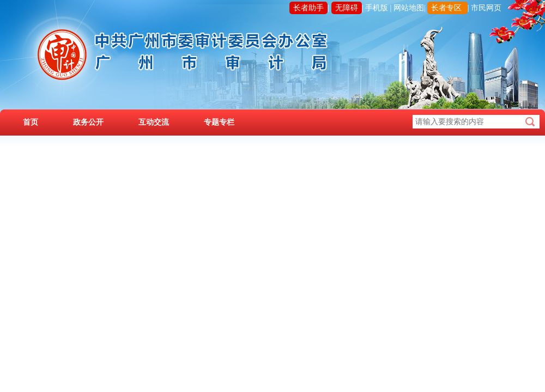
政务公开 (88, 122)
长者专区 (446, 8)
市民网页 (486, 8)
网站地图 (409, 8)
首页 (31, 122)
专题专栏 (219, 122)
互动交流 (154, 122)
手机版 (377, 8)
